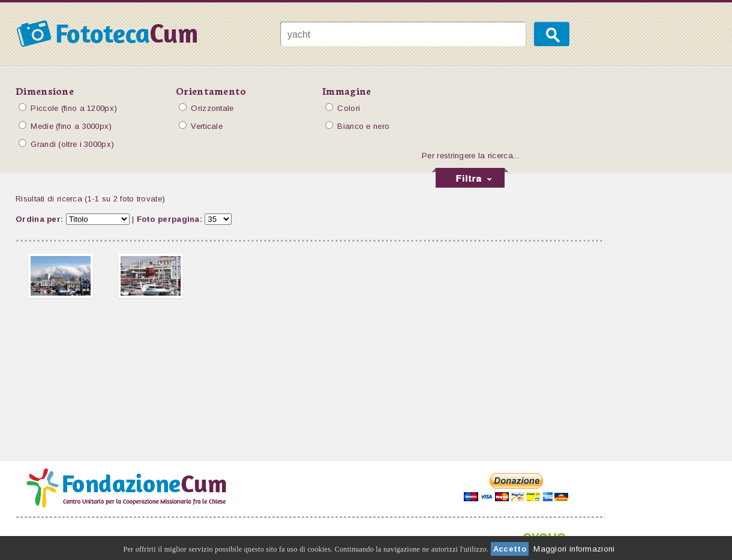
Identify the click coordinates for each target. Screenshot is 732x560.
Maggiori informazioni (574, 549)
